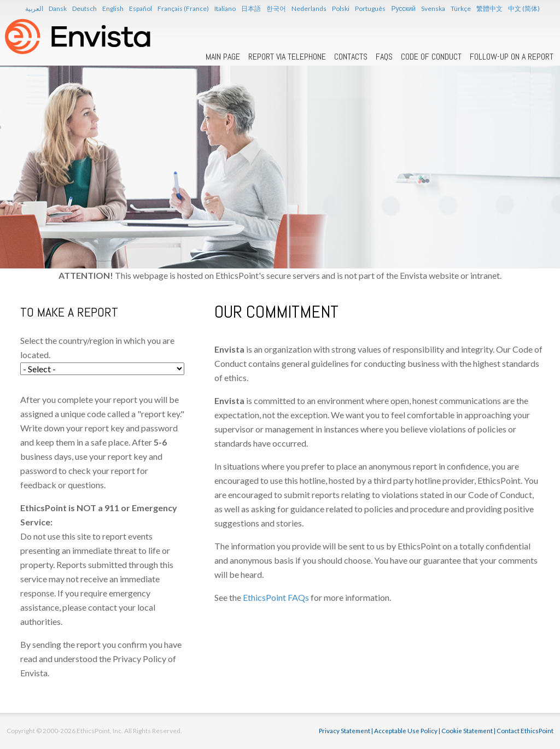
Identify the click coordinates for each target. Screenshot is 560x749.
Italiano (225, 8)
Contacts (351, 57)
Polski (341, 8)
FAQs (384, 57)
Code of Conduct (431, 57)
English (113, 8)
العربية (34, 8)
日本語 (251, 8)
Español (141, 8)
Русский (403, 8)
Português (370, 8)
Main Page (223, 57)
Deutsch (84, 8)
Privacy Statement (345, 731)
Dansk (58, 8)
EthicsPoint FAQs (276, 597)
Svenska (433, 8)
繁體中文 (489, 8)
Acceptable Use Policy (406, 731)
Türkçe (461, 8)
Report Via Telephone (287, 57)
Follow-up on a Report (512, 57)
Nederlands (309, 8)
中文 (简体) (524, 8)
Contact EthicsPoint (525, 731)
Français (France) (183, 8)
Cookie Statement (467, 731)
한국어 (276, 8)
